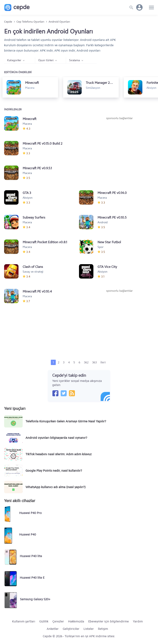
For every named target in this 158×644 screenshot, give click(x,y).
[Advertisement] (119, 151)
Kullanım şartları (24, 621)
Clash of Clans (33, 267)
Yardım (138, 621)
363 (94, 362)
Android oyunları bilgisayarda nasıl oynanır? (56, 438)
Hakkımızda (76, 621)
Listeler (89, 629)
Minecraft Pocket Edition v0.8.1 (45, 242)
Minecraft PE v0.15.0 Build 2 (42, 143)
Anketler (53, 629)
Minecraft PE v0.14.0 (112, 193)
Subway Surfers (34, 217)
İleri (103, 362)
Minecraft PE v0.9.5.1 (37, 168)
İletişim (103, 629)
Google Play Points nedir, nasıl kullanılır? (54, 471)
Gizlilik (44, 621)
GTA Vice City (107, 267)
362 (86, 362)
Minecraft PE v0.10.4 (37, 291)
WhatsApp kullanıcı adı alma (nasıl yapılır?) (56, 487)
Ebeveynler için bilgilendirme (109, 621)
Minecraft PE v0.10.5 (112, 217)
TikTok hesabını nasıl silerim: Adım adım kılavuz (59, 454)
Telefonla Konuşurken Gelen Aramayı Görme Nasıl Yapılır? (66, 421)
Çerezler (58, 621)
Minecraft (30, 119)
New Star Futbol (109, 242)
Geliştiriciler (71, 629)
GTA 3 (27, 193)
